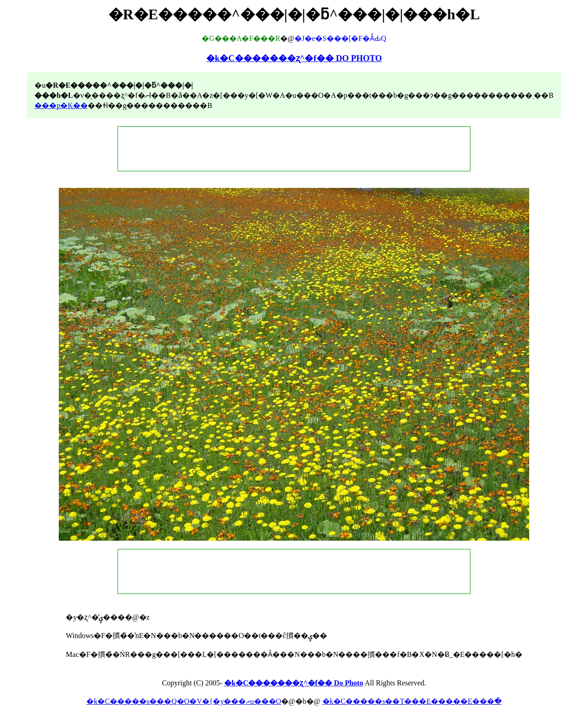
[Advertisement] (294, 149)
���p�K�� (61, 105)
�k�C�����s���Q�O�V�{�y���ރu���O (184, 701)
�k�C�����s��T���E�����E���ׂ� (412, 701)
